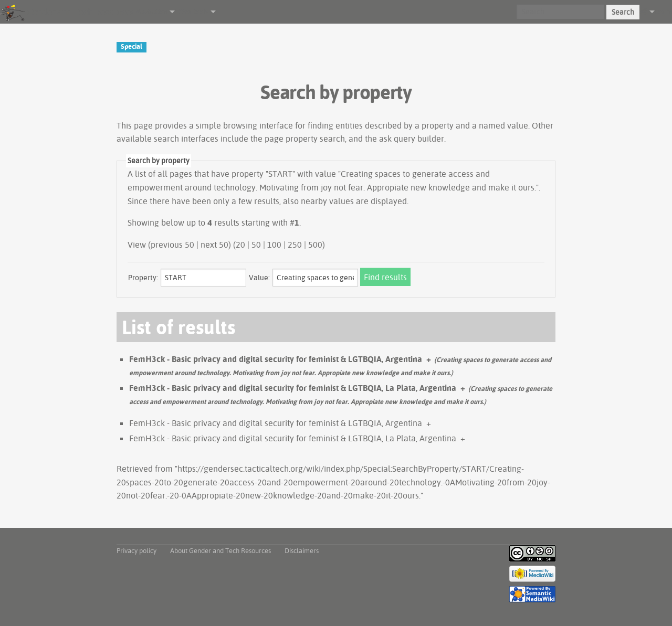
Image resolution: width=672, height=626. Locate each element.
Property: (143, 278)
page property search (305, 139)
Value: (259, 278)
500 (315, 245)
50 (256, 245)
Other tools (191, 12)
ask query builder (412, 139)
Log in (663, 12)
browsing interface (258, 125)
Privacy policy (136, 550)
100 (274, 245)
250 (295, 245)
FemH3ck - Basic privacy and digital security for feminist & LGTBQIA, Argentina (276, 359)
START (280, 174)
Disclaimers (302, 550)
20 (240, 245)
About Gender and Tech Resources (220, 550)
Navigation (151, 12)
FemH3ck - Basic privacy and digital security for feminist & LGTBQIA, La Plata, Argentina (293, 388)
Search (623, 12)
